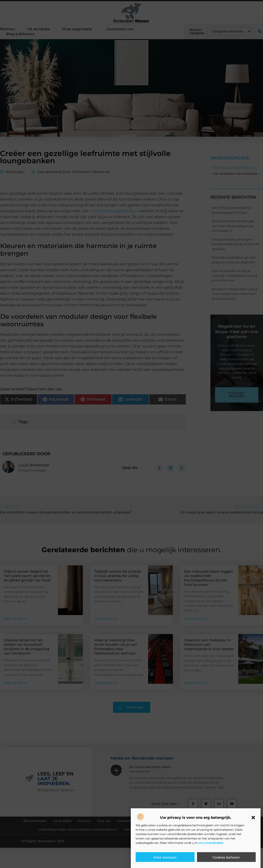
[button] (253, 818)
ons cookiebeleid (211, 843)
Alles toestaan (165, 857)
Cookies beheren (226, 857)
